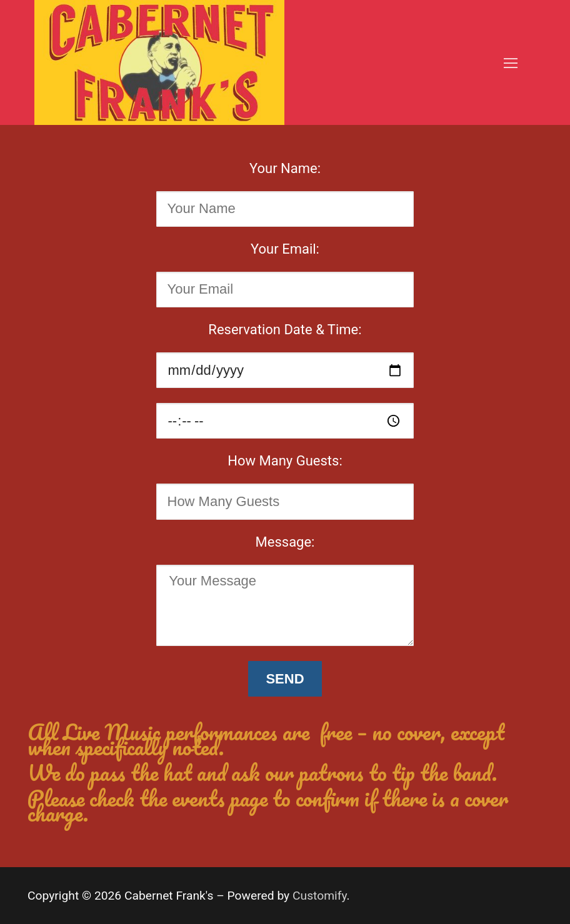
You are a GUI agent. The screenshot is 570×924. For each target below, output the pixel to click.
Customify (320, 896)
